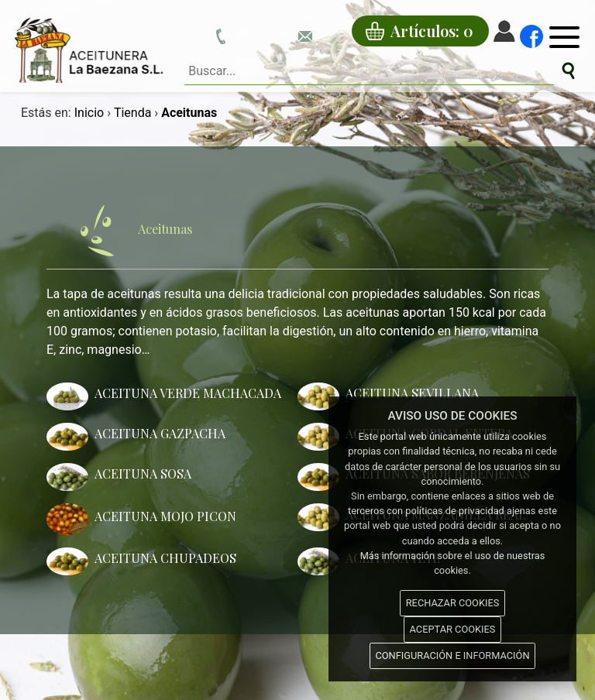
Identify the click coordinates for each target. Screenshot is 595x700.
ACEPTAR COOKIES (453, 629)
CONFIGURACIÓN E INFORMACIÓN (452, 655)
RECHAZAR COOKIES (453, 603)
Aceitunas (126, 231)
